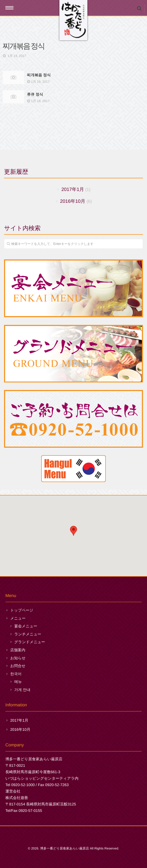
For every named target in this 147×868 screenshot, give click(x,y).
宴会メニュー (26, 626)
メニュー (18, 618)
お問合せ (18, 666)
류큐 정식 (35, 94)
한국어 (16, 674)
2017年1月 (73, 189)
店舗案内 (18, 650)
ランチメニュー (28, 634)
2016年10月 (73, 201)
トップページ (22, 610)
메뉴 (18, 682)
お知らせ (18, 658)
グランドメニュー (30, 642)
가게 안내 (22, 690)
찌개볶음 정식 (39, 75)
